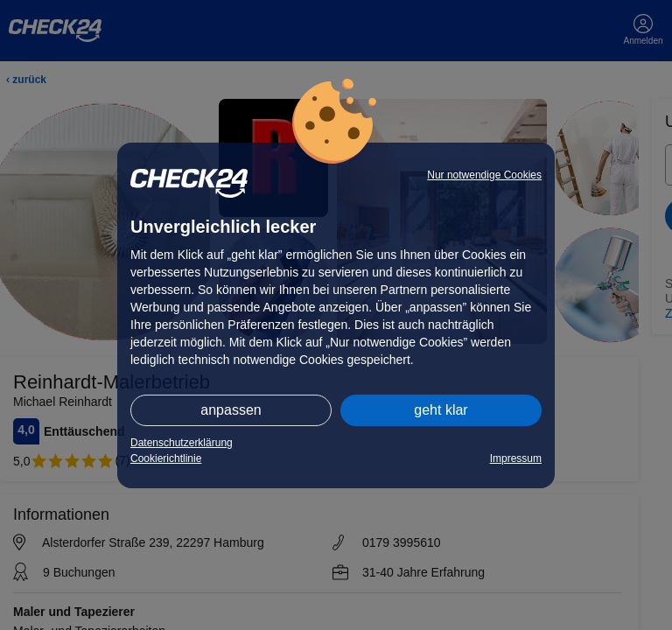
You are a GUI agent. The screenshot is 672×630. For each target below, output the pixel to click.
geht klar (441, 410)
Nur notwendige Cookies (484, 175)
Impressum (516, 458)
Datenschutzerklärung (182, 443)
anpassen (231, 410)
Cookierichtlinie (166, 458)
